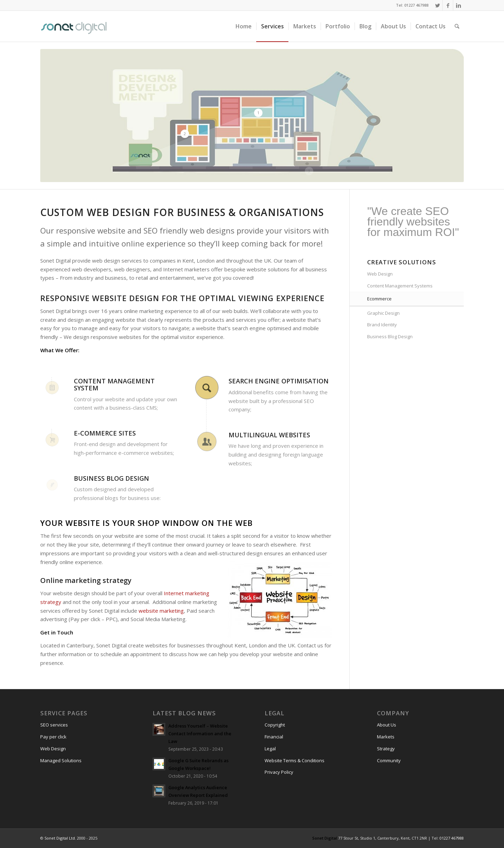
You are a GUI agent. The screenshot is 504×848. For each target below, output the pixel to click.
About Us (387, 725)
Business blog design (111, 478)
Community (389, 760)
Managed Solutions (61, 760)
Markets (386, 737)
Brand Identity (382, 325)
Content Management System (114, 384)
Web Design (380, 274)
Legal (270, 749)
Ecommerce (379, 299)
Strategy (386, 749)
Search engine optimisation (279, 381)
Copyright (275, 725)
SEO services (54, 725)
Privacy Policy (279, 772)
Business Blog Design (390, 336)
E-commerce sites (105, 433)
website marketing (161, 611)
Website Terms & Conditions (295, 760)
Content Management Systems (400, 286)
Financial (274, 737)
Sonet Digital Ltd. (60, 838)
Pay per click (53, 737)
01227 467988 (452, 838)
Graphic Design (383, 313)
